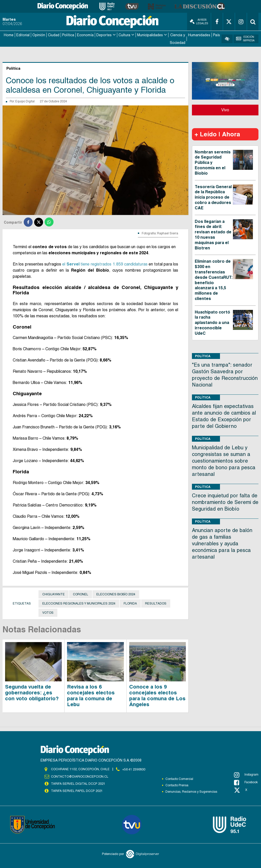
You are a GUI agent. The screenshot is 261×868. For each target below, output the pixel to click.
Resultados (156, 603)
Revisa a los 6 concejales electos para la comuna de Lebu (91, 695)
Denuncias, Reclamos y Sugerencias (191, 791)
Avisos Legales (199, 22)
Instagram (246, 774)
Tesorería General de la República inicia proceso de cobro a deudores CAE (213, 197)
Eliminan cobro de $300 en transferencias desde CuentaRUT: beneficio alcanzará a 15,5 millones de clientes (214, 280)
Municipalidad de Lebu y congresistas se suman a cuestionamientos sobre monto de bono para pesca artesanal (224, 460)
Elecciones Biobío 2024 (116, 594)
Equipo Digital (25, 101)
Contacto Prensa (177, 785)
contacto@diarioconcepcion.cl (80, 776)
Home (9, 35)
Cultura (124, 35)
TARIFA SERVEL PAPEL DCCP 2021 (76, 790)
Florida (130, 603)
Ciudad (54, 35)
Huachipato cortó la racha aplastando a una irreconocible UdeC (212, 322)
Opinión (39, 35)
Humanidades (199, 35)
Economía (85, 35)
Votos (48, 612)
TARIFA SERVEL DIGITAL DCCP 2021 (78, 783)
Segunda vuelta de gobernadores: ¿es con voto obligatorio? (32, 692)
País (217, 35)
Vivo (225, 109)
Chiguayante (54, 594)
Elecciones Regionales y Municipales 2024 (79, 603)
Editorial (23, 35)
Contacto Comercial (179, 778)
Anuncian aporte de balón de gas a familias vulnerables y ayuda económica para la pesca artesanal (222, 543)
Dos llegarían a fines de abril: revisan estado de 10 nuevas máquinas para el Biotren (213, 234)
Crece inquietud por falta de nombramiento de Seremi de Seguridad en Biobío (225, 502)
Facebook (246, 782)
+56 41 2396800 (134, 769)
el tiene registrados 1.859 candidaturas (105, 264)
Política (68, 35)
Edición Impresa (245, 38)
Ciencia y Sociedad (178, 39)
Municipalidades (150, 35)
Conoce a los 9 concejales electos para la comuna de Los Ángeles (157, 695)
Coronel (81, 594)
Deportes (104, 35)
